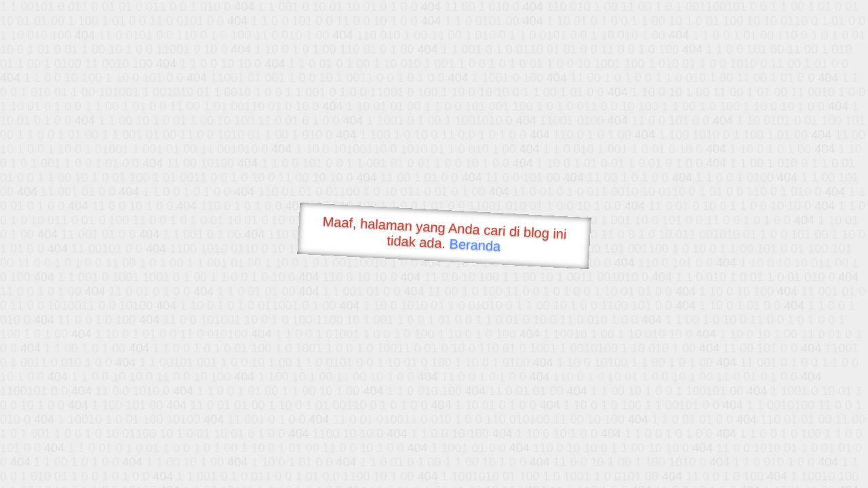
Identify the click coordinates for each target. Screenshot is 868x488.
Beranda (475, 245)
